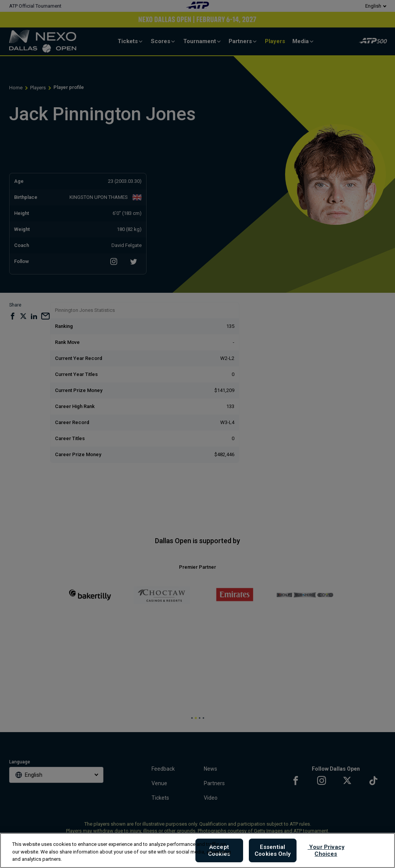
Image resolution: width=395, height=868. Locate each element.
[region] (197, 850)
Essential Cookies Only (272, 850)
